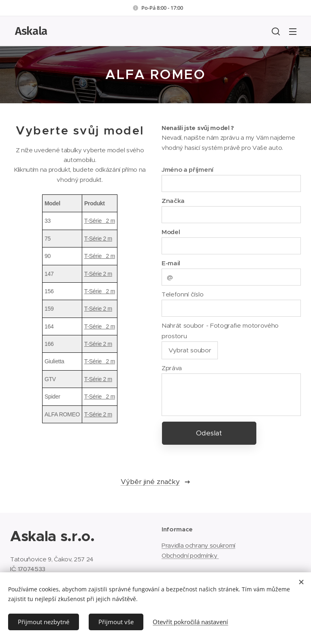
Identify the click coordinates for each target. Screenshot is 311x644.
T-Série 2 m (100, 221)
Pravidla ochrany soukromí (198, 545)
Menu (293, 32)
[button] (276, 31)
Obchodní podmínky (190, 556)
